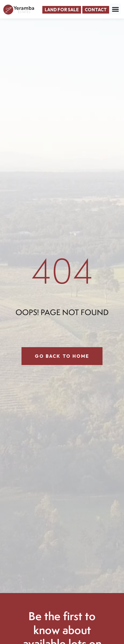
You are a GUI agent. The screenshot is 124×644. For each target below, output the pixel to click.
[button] (115, 9)
